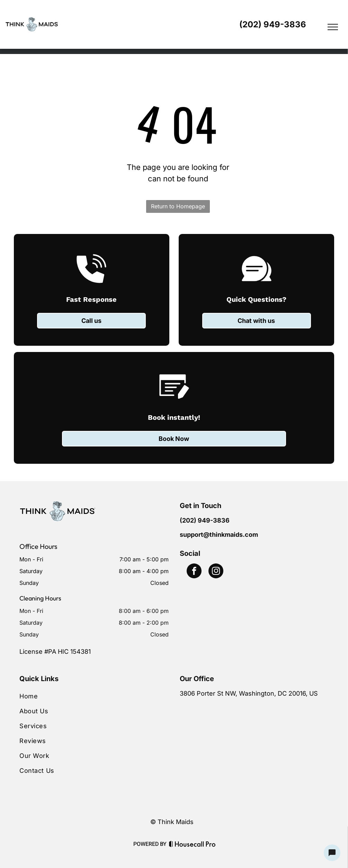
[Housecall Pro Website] (192, 846)
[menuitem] (94, 696)
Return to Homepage (178, 206)
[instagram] (216, 572)
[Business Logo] (57, 505)
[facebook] (194, 572)
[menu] (333, 27)
